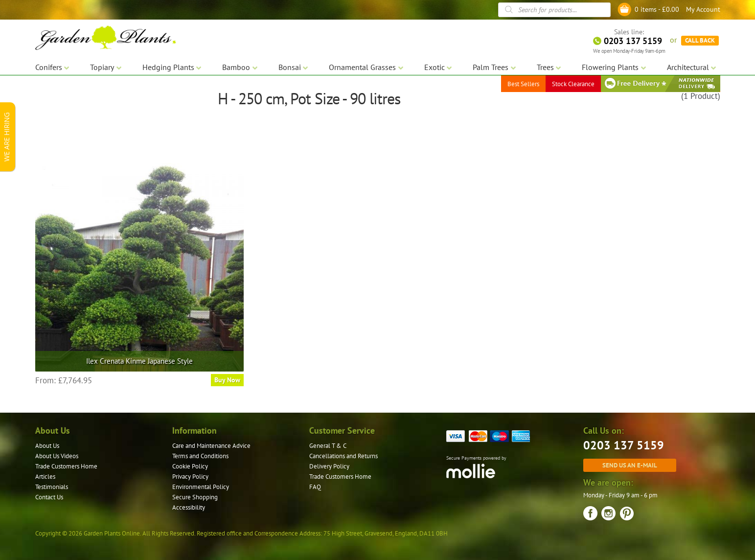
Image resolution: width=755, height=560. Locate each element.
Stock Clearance (573, 83)
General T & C (328, 446)
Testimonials (52, 487)
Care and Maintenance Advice (211, 446)
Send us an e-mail (630, 465)
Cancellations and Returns (343, 456)
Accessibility (189, 507)
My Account (703, 9)
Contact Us (49, 497)
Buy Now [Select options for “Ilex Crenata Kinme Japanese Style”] (227, 380)
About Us (47, 446)
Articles (45, 477)
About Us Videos (57, 456)
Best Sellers (523, 83)
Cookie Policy (190, 466)
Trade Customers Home (66, 466)
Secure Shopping (195, 497)
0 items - (657, 9)
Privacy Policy (190, 477)
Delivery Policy (329, 466)
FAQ (315, 487)
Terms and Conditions (200, 456)
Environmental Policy (201, 487)
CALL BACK (700, 39)
